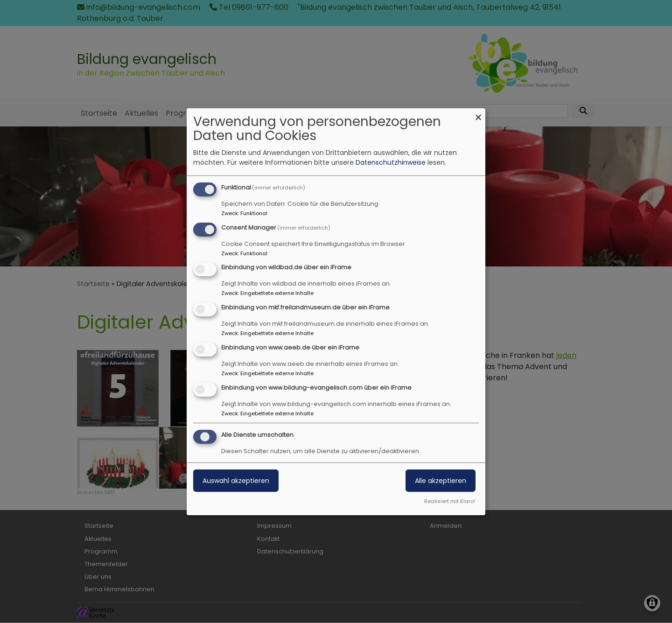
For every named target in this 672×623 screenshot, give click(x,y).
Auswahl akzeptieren (236, 481)
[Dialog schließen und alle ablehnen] (478, 114)
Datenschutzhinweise (391, 162)
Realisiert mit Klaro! (450, 501)
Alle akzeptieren (441, 481)
